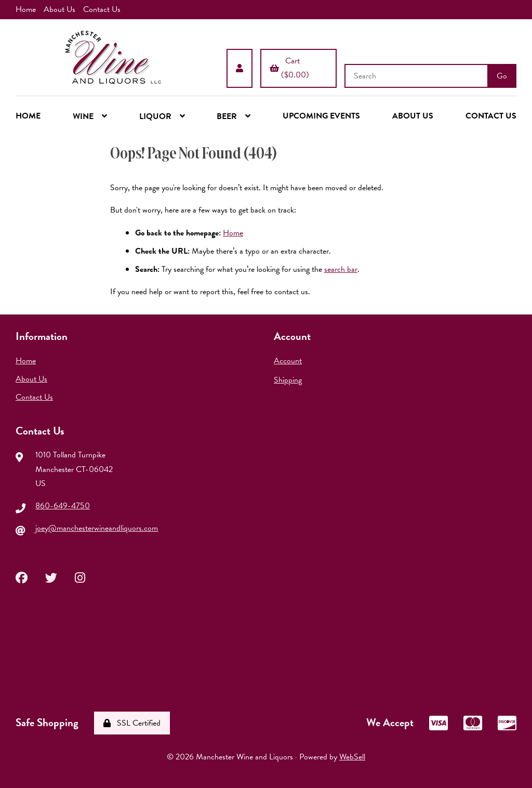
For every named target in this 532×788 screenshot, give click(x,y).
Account (288, 361)
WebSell (352, 757)
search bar (341, 269)
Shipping (288, 380)
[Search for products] (417, 76)
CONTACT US (491, 116)
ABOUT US (413, 116)
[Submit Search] (502, 76)
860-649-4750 (63, 506)
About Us (59, 9)
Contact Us (102, 9)
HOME (28, 116)
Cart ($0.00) (289, 68)
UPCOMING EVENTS (321, 116)
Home (26, 9)
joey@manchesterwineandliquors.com (97, 528)
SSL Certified (132, 723)
